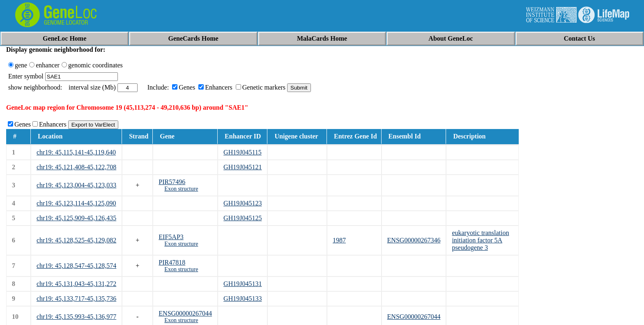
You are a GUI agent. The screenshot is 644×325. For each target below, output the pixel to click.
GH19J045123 (243, 203)
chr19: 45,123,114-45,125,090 (76, 203)
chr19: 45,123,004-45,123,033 (76, 185)
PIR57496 (172, 182)
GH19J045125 (243, 218)
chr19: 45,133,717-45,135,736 (76, 298)
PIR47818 (172, 262)
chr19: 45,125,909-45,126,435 (76, 218)
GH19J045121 (243, 167)
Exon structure (181, 189)
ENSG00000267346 (414, 240)
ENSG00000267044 (185, 313)
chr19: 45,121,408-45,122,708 (76, 167)
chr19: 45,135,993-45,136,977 (76, 317)
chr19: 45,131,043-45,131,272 (76, 284)
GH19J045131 (243, 284)
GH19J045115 (243, 152)
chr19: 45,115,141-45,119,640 (76, 152)
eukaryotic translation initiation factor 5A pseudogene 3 (480, 240)
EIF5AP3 (171, 237)
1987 (339, 240)
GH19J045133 (243, 298)
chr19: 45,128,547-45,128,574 (76, 266)
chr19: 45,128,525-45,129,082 (76, 240)
